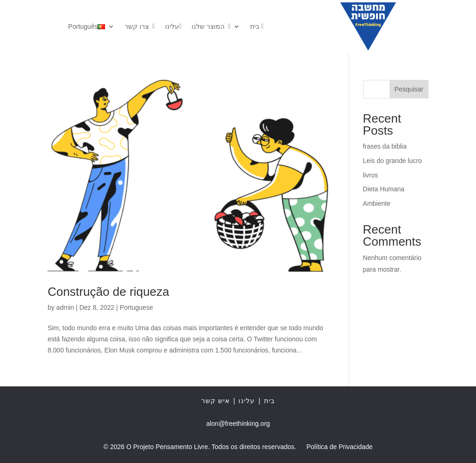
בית (257, 26)
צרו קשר (140, 26)
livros (371, 175)
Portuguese (137, 307)
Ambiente (377, 203)
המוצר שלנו (211, 26)
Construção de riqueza (108, 292)
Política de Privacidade (339, 447)
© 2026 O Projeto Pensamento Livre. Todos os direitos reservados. (200, 447)
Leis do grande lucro (393, 161)
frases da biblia (385, 146)
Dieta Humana (384, 189)
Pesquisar (409, 89)
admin (65, 307)
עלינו (173, 26)
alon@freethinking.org (238, 424)
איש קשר (215, 401)
